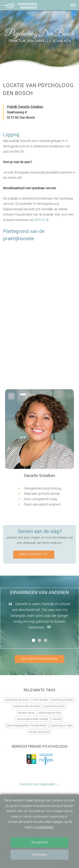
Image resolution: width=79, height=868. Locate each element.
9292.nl (39, 220)
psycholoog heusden (63, 700)
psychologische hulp (50, 713)
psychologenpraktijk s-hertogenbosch (27, 725)
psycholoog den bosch (17, 700)
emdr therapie (40, 700)
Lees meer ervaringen (39, 659)
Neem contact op (34, 554)
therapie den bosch (39, 732)
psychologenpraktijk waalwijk (33, 719)
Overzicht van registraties (37, 784)
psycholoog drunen (55, 706)
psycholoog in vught (61, 725)
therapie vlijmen (27, 713)
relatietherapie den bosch (27, 706)
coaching (57, 719)
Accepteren (39, 842)
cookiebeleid (44, 827)
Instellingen (39, 855)
